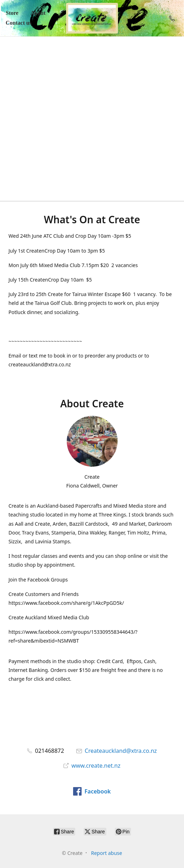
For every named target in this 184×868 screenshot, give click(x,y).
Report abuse (107, 853)
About (38, 13)
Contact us (19, 23)
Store (12, 13)
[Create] (92, 18)
